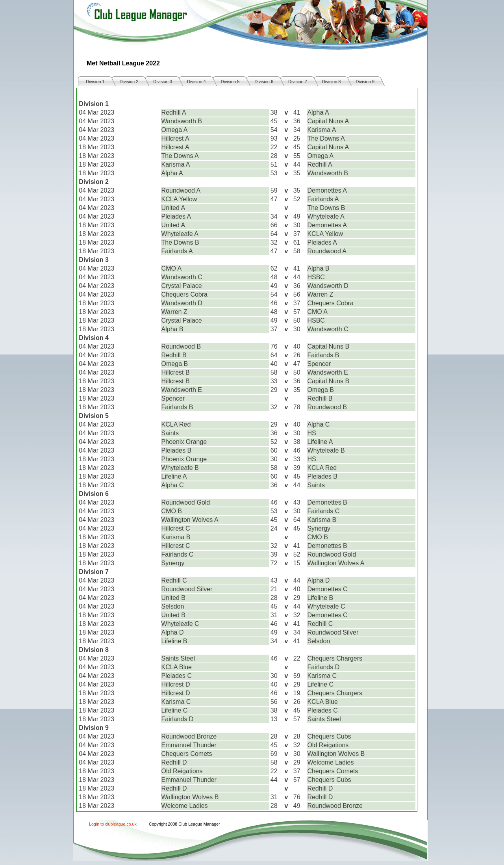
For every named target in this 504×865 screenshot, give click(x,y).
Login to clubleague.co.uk (113, 824)
